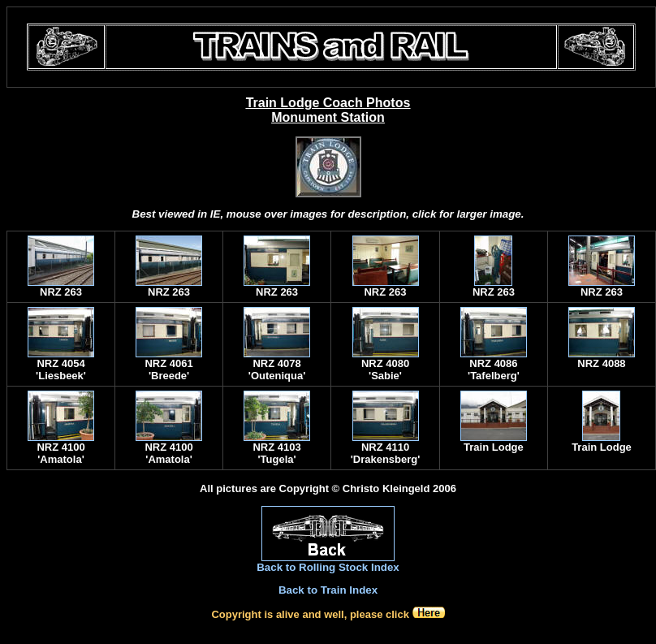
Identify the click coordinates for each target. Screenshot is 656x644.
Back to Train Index (328, 590)
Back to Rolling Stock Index (328, 567)
